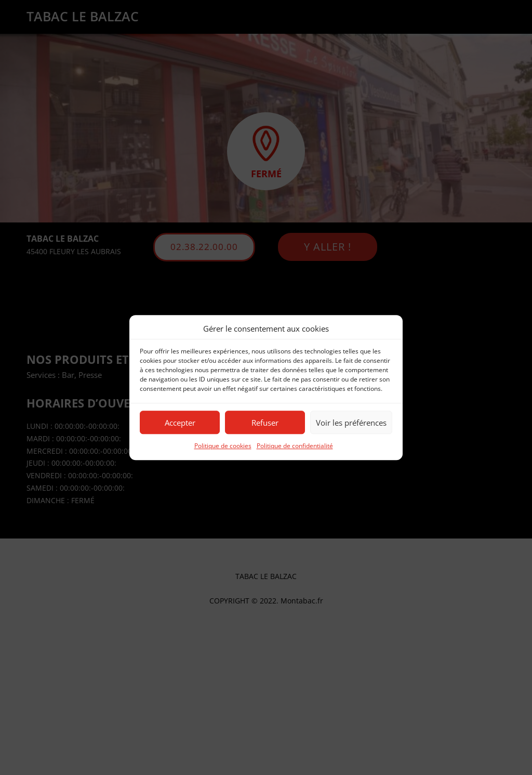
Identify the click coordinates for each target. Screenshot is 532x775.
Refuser (265, 423)
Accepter (180, 423)
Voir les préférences (351, 423)
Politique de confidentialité (295, 446)
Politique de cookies (223, 446)
